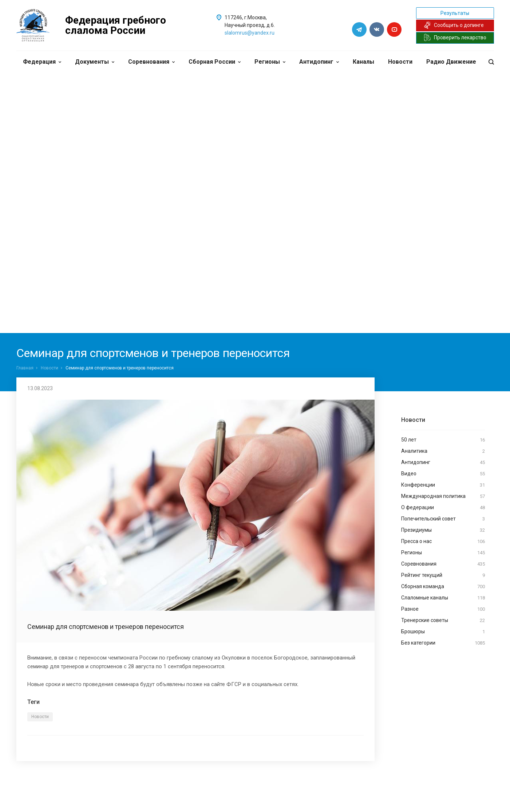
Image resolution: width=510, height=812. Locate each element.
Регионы (270, 62)
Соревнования (151, 62)
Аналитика (443, 451)
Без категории (443, 643)
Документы (95, 62)
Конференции (443, 485)
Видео (443, 474)
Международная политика (443, 496)
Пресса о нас (443, 542)
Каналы (363, 62)
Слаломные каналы (443, 598)
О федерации (443, 508)
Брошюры (443, 632)
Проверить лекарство (455, 37)
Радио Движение (451, 62)
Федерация (42, 62)
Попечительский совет (443, 519)
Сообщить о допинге (454, 25)
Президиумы (443, 530)
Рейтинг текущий (443, 575)
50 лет (443, 440)
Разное (443, 609)
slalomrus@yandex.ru (250, 33)
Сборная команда (443, 587)
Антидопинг (319, 62)
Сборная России (215, 62)
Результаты (455, 13)
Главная (25, 368)
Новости (400, 62)
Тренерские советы (443, 621)
